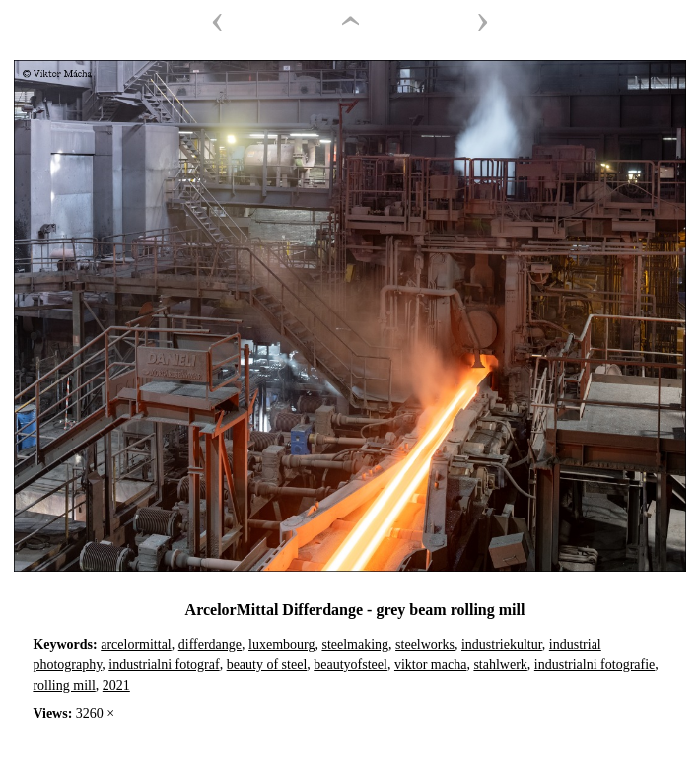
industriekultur (502, 644)
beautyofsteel (350, 665)
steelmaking (355, 644)
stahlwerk (500, 665)
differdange (210, 644)
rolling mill (64, 686)
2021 (116, 686)
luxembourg (281, 644)
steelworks (425, 644)
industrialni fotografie (595, 665)
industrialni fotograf (164, 665)
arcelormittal (136, 644)
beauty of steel (267, 665)
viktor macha (430, 665)
